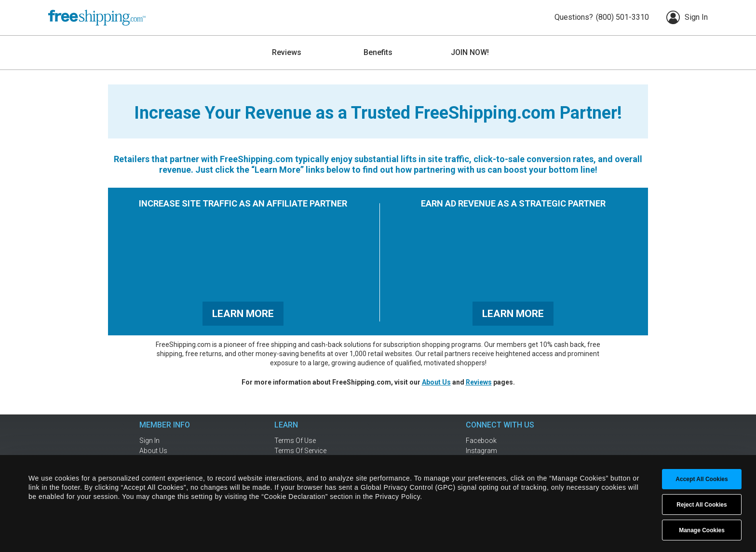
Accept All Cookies (702, 479)
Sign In (687, 17)
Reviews (479, 382)
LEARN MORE (243, 314)
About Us (436, 382)
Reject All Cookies (702, 505)
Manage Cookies (702, 530)
